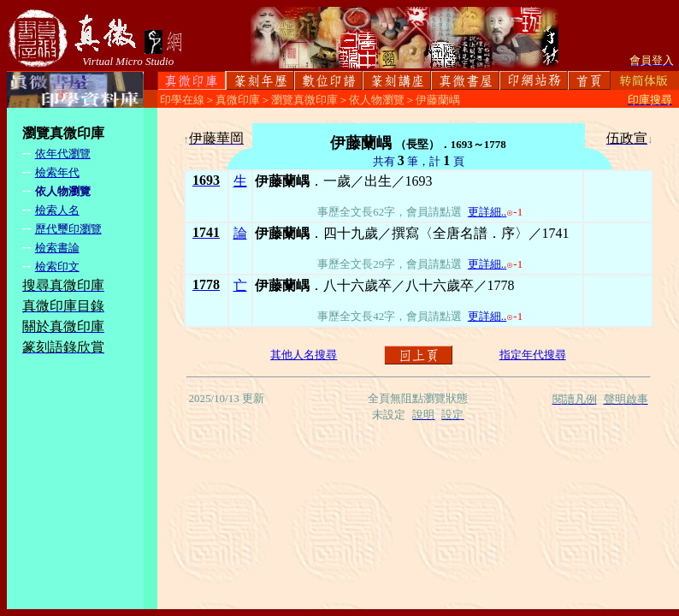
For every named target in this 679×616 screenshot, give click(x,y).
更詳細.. (487, 212)
